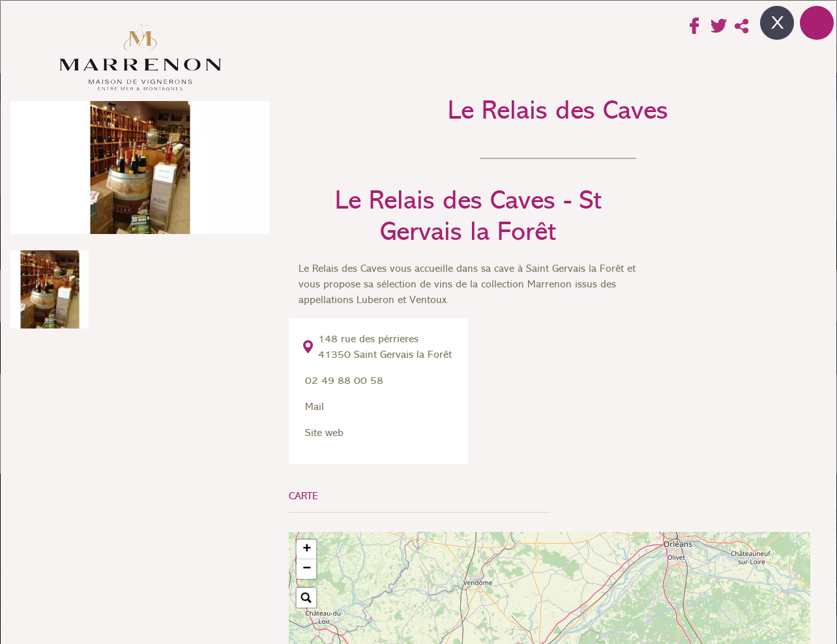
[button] (306, 549)
